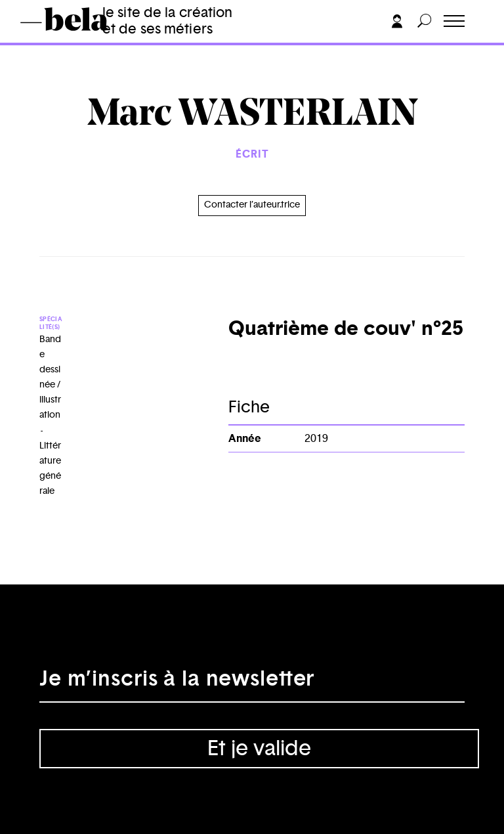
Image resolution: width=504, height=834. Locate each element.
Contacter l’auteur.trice (252, 205)
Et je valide (259, 749)
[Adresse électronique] (252, 683)
